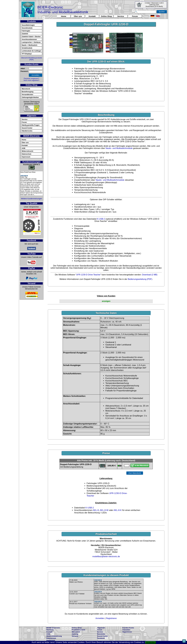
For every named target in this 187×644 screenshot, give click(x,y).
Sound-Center (27, 128)
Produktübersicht (79, 630)
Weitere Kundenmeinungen (31, 199)
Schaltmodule (27, 48)
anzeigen (106, 301)
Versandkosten (28, 94)
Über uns (78, 16)
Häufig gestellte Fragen (31, 125)
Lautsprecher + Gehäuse (31, 42)
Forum (135, 16)
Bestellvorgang (28, 92)
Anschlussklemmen (29, 39)
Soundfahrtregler (28, 25)
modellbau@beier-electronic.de (106, 556)
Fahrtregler (26, 31)
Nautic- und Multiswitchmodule (119, 148)
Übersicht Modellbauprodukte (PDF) (31, 59)
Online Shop (106, 16)
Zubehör (25, 34)
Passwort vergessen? (31, 78)
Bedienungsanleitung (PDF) (140, 279)
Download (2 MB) (150, 275)
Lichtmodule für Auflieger (32, 51)
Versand (75, 636)
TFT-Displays (27, 54)
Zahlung (75, 634)
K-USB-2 (101, 219)
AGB (24, 148)
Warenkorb (26, 89)
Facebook (101, 638)
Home (64, 16)
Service (121, 16)
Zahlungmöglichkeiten (30, 97)
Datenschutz (27, 154)
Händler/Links (27, 131)
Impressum (26, 157)
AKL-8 (96, 510)
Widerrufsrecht (27, 151)
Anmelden (100, 618)
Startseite (50, 630)
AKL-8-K (118, 510)
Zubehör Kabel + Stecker (31, 37)
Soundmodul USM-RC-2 (31, 165)
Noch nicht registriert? (31, 80)
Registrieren (111, 618)
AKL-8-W (104, 510)
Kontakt (92, 16)
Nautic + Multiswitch (30, 45)
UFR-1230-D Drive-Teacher (88, 275)
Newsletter (101, 634)
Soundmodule (27, 28)
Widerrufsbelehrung (54, 636)
